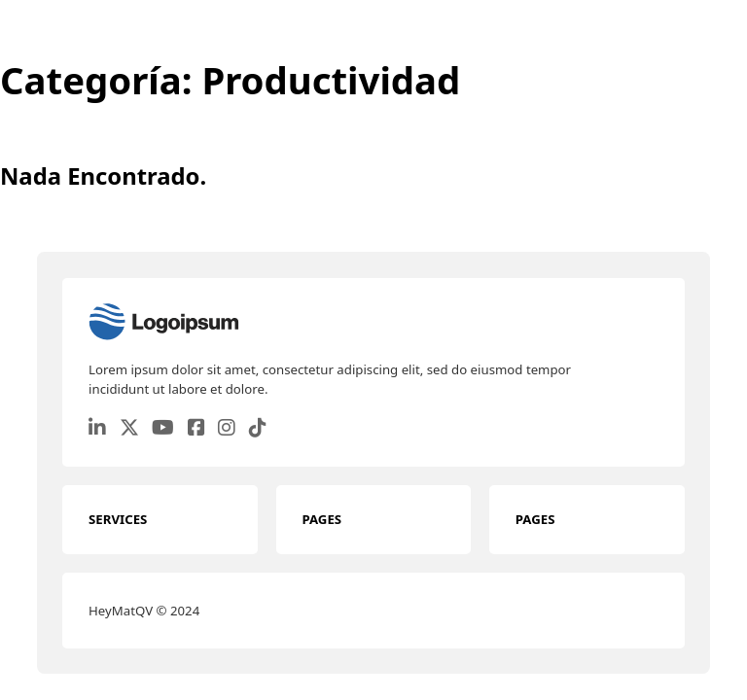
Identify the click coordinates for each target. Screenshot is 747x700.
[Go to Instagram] (227, 429)
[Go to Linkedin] (97, 429)
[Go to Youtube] (163, 429)
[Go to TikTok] (258, 429)
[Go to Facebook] (196, 429)
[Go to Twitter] (129, 429)
